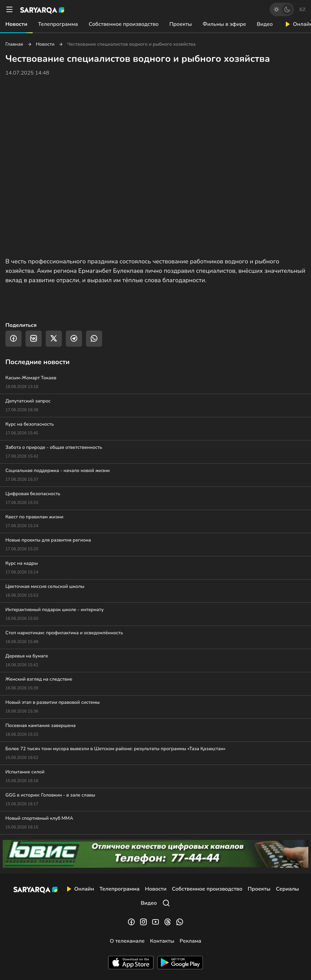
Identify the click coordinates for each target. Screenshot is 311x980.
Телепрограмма (58, 24)
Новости (16, 24)
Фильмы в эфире (224, 24)
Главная (14, 44)
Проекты (181, 24)
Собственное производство (124, 24)
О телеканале (127, 941)
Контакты (162, 941)
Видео (265, 24)
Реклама (191, 941)
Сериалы (287, 889)
